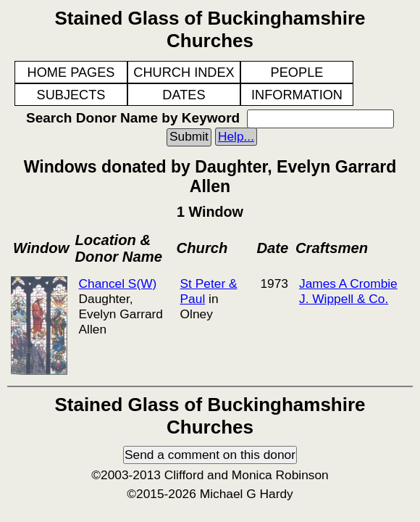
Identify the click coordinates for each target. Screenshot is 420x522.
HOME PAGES (71, 72)
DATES (184, 95)
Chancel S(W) (117, 283)
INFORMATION (297, 95)
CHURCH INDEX (184, 72)
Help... (236, 136)
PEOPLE (297, 72)
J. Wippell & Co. (344, 299)
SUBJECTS (71, 95)
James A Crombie (348, 283)
